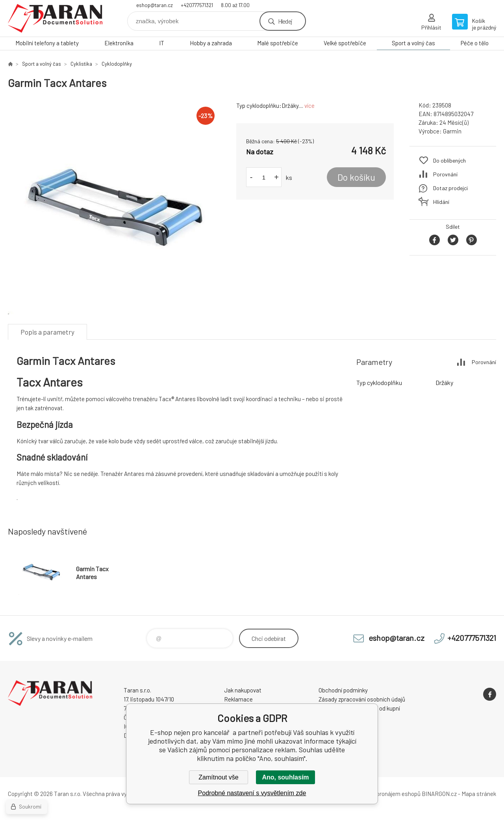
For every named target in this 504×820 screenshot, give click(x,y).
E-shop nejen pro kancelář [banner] (55, 18)
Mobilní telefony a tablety (47, 43)
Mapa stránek (479, 794)
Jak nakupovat (243, 690)
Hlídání (441, 202)
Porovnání (445, 174)
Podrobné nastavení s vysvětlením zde (252, 793)
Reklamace (238, 699)
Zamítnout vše (218, 777)
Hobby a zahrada (211, 43)
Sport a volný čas (413, 43)
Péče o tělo (475, 43)
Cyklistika (81, 64)
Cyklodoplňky (117, 64)
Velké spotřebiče (345, 43)
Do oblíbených (449, 160)
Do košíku (356, 177)
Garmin (452, 131)
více (309, 106)
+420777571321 (197, 5)
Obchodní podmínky (343, 690)
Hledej (285, 21)
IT (162, 43)
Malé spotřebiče (278, 43)
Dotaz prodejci (450, 188)
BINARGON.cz (439, 794)
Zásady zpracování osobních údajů (362, 699)
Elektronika (119, 43)
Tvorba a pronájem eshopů (387, 794)
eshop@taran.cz (155, 5)
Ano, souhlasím (285, 777)
